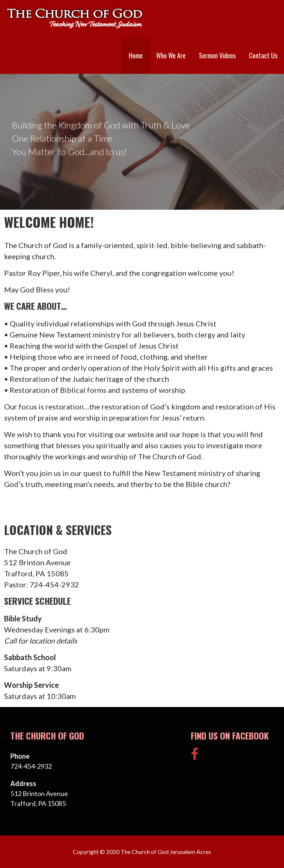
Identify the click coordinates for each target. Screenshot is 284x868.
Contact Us (263, 55)
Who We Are (171, 55)
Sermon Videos (217, 55)
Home (136, 55)
